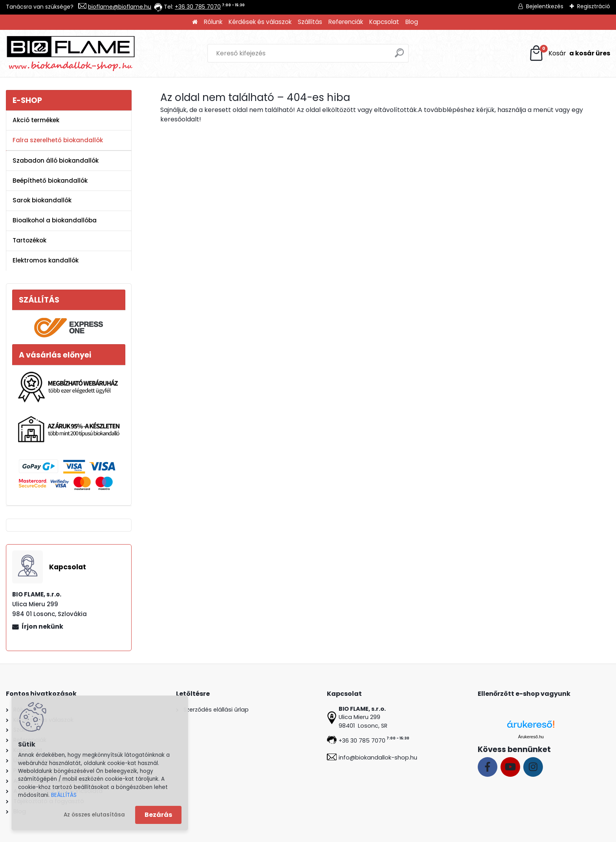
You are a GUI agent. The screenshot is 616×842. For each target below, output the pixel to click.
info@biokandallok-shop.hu (378, 758)
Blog (412, 22)
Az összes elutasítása (94, 815)
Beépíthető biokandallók (50, 181)
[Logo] (71, 53)
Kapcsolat (384, 22)
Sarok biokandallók (42, 200)
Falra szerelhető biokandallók (58, 140)
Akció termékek (36, 120)
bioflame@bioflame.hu (120, 7)
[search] (399, 56)
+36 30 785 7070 (198, 7)
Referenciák (346, 22)
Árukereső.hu (531, 737)
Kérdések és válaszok (260, 22)
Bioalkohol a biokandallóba (55, 220)
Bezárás (158, 815)
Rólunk (213, 22)
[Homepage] (195, 22)
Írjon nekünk (42, 626)
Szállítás (310, 22)
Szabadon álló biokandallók (56, 161)
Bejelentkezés (545, 6)
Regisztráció (594, 6)
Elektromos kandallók (46, 260)
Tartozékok (29, 240)
